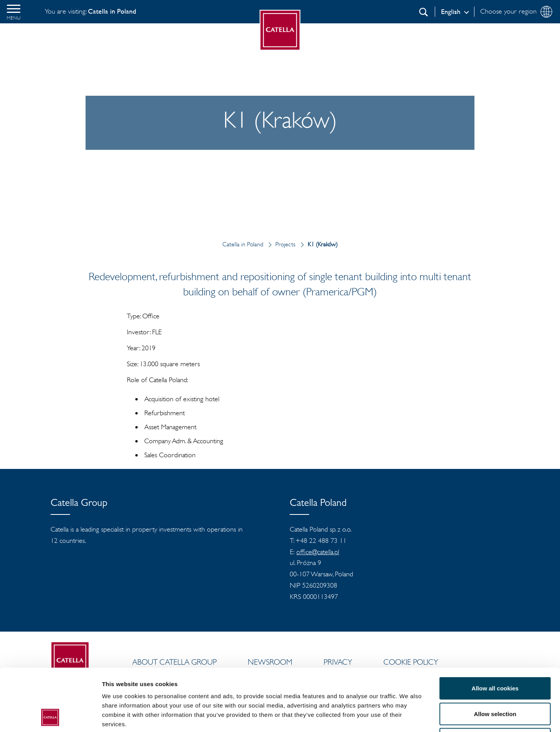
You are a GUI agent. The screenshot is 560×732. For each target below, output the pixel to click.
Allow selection (495, 656)
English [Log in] (451, 12)
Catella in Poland (243, 244)
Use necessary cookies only (495, 681)
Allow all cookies (495, 630)
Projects (280, 244)
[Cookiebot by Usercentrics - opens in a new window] (50, 717)
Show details (408, 717)
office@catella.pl (318, 552)
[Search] (423, 12)
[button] (14, 12)
